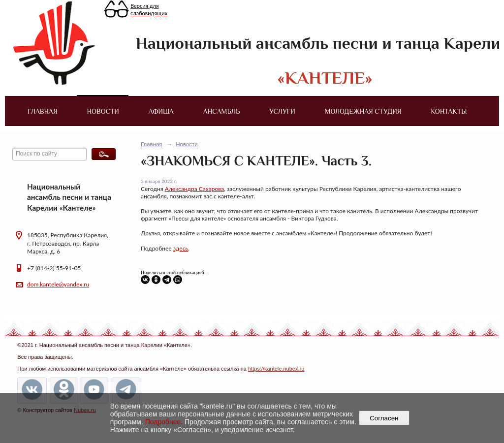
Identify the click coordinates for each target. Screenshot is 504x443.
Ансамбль (221, 111)
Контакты (449, 111)
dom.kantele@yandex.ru (58, 284)
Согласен (384, 418)
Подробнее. (164, 422)
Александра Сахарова (195, 189)
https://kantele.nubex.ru (276, 369)
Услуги (282, 111)
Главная (42, 111)
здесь (181, 248)
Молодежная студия (363, 111)
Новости (103, 111)
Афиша (161, 111)
